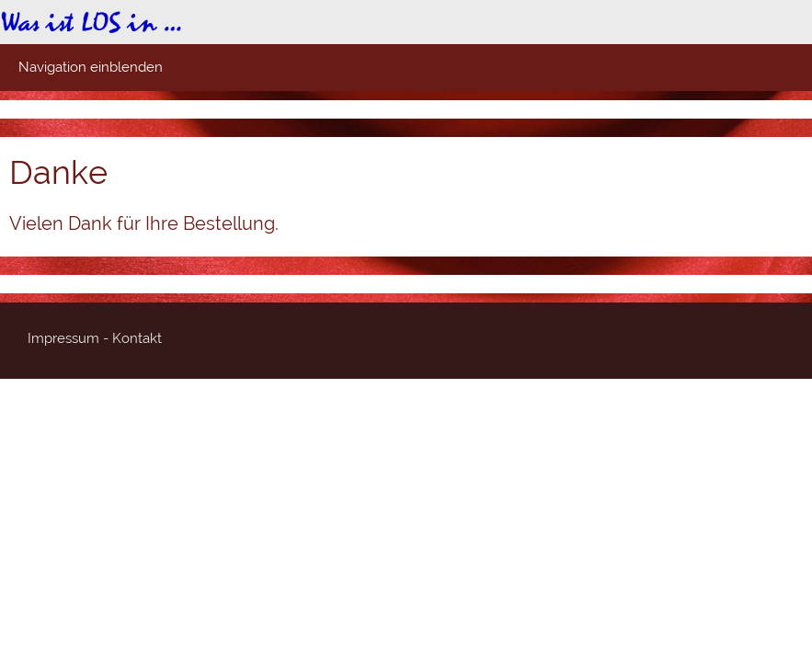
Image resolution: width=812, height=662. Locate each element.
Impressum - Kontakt (95, 338)
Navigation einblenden (91, 67)
